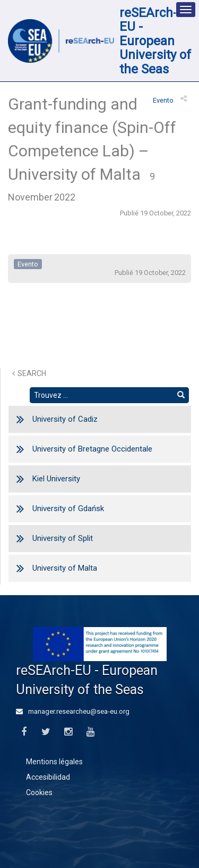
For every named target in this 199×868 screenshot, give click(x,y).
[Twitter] (46, 732)
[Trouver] (181, 395)
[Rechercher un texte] (101, 395)
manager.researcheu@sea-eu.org (73, 711)
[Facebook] (24, 732)
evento (163, 100)
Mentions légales (54, 762)
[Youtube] (90, 732)
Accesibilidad (48, 777)
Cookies (39, 792)
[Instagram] (68, 732)
